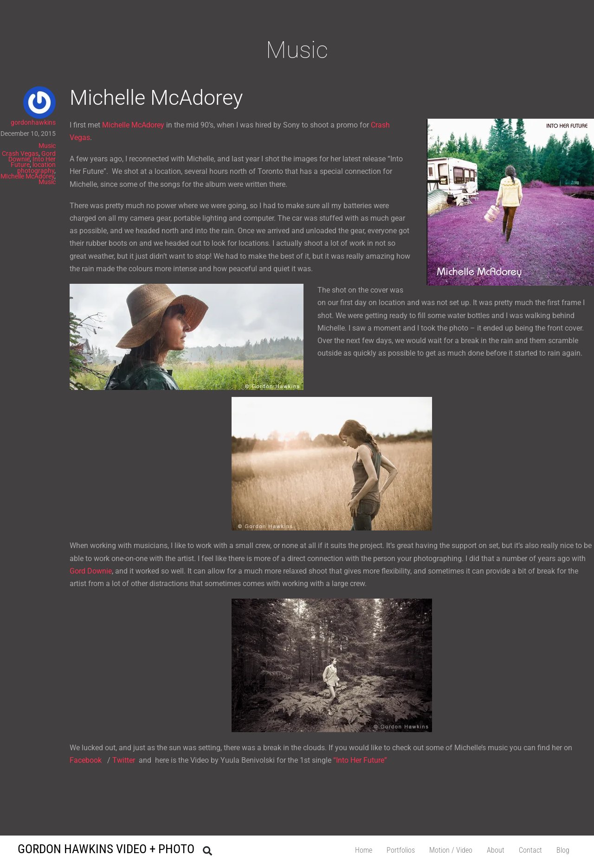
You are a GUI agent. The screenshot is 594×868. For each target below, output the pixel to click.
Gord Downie (91, 571)
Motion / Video (451, 850)
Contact (530, 850)
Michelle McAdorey (156, 98)
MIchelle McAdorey (27, 176)
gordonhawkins (33, 122)
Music (47, 146)
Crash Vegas (20, 153)
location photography (36, 167)
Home (364, 850)
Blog (563, 850)
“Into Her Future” (360, 760)
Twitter (124, 760)
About (496, 850)
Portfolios (401, 850)
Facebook (87, 760)
